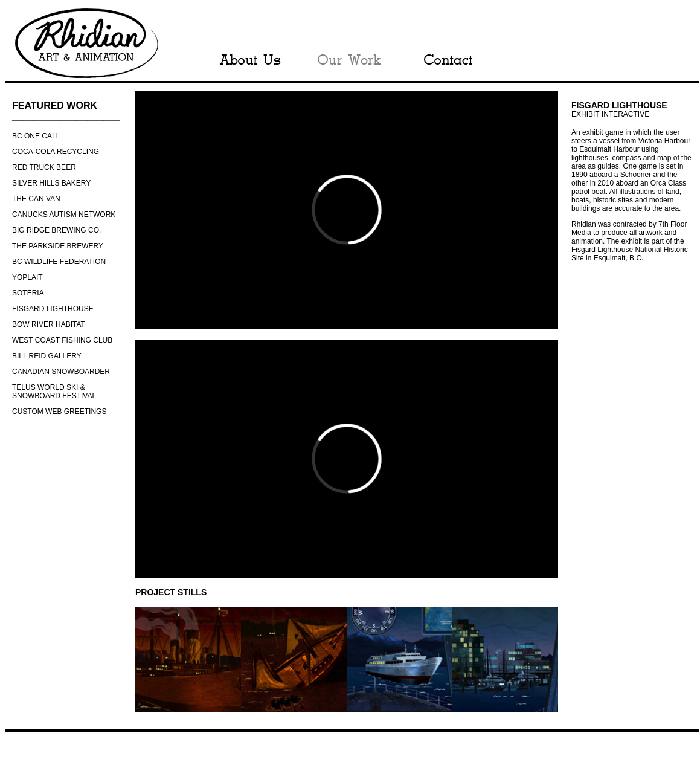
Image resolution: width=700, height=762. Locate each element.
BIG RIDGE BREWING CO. (56, 230)
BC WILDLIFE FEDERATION (59, 262)
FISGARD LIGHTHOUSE (53, 309)
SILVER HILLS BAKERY (51, 183)
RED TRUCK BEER (44, 167)
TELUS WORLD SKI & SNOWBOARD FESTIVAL (54, 392)
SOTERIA (28, 293)
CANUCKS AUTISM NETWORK (64, 215)
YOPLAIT (27, 277)
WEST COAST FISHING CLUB (62, 340)
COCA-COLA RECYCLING (56, 152)
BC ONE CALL (36, 136)
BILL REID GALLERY (47, 356)
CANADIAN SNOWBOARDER (61, 372)
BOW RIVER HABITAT (49, 324)
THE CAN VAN (36, 199)
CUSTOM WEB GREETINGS (59, 412)
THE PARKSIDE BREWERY (58, 246)
